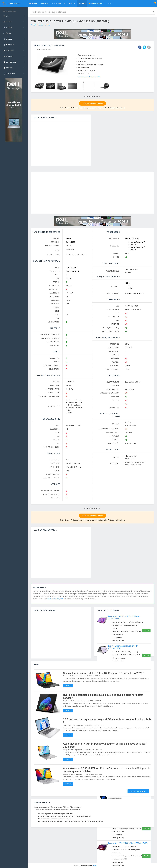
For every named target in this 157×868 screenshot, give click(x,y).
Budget (7, 22)
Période (8, 28)
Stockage (8, 51)
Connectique (10, 62)
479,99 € (146, 856)
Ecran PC (72, 4)
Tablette (82, 4)
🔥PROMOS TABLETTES (97, 4)
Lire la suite (68, 686)
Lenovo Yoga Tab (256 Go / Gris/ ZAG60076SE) (128, 843)
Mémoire (8, 56)
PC (65, 4)
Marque (8, 39)
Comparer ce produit (44, 50)
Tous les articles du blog (138, 791)
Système (8, 68)
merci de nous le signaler (55, 599)
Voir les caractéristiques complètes (89, 77)
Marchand (9, 45)
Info (6, 16)
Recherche (33, 4)
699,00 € (146, 655)
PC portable (56, 4)
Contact (96, 866)
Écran (7, 33)
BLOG (109, 4)
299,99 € (146, 630)
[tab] (14, 16)
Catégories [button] (44, 4)
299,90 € (146, 829)
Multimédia (9, 74)
